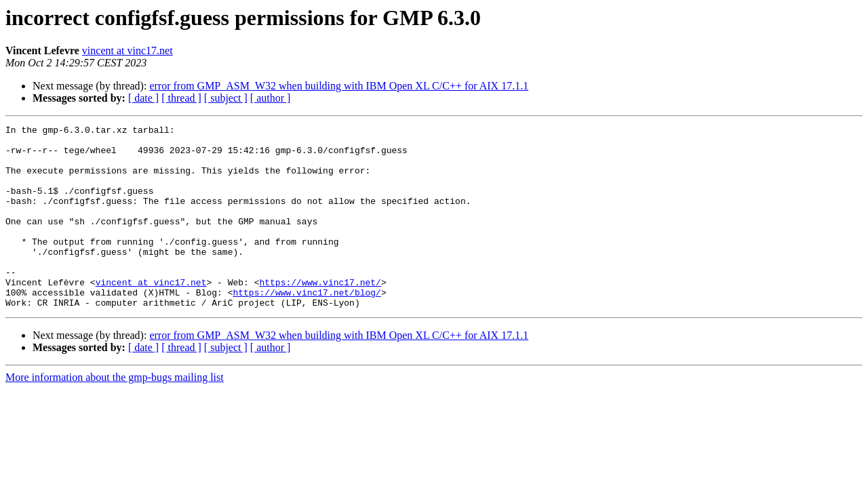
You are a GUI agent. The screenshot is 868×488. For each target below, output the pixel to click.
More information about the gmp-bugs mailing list (115, 414)
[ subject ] (226, 98)
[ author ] (271, 98)
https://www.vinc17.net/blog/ (307, 327)
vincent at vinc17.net (127, 50)
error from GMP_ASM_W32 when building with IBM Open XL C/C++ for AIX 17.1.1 (339, 86)
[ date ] (143, 98)
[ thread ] (181, 98)
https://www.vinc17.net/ (320, 314)
